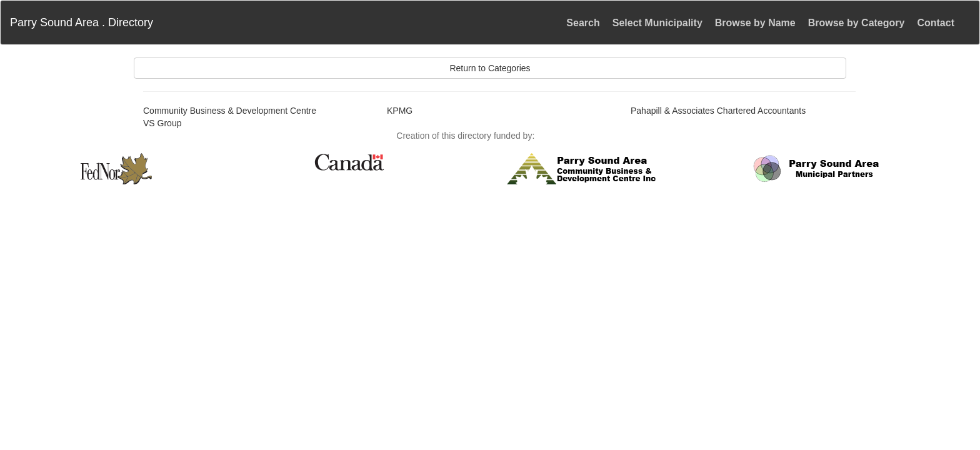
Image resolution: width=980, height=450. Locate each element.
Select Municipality (657, 23)
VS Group (162, 123)
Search (583, 23)
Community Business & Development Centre (230, 111)
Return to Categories (490, 68)
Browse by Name (755, 23)
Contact (936, 23)
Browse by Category (857, 23)
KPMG (400, 111)
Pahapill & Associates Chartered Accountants (718, 111)
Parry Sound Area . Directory (82, 22)
